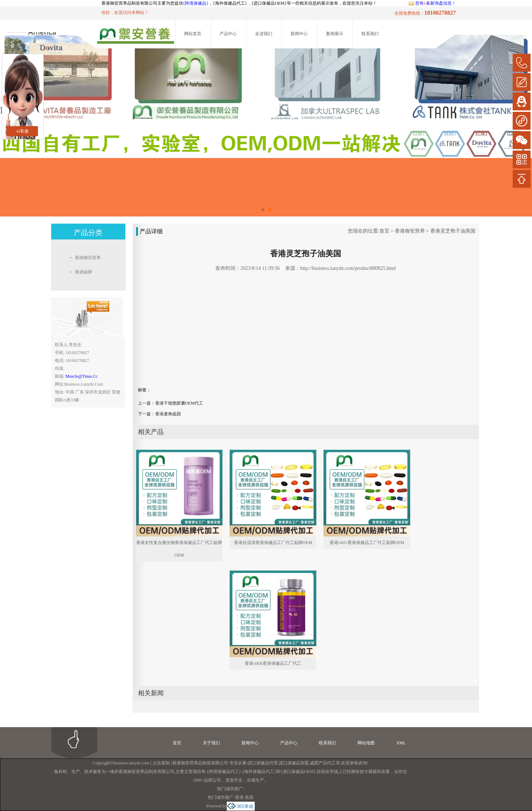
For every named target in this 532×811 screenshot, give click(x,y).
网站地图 (366, 743)
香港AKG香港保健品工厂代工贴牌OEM (367, 543)
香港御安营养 (410, 231)
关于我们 (211, 743)
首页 (384, 231)
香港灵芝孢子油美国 (453, 231)
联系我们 (370, 34)
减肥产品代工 (323, 763)
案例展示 (335, 34)
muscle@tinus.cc (82, 376)
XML (401, 743)
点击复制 (161, 763)
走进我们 (264, 34)
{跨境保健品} (196, 3)
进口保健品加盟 (294, 763)
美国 (249, 797)
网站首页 (193, 34)
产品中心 (228, 34)
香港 (239, 797)
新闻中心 (299, 34)
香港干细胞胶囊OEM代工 (179, 403)
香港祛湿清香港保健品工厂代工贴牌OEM (273, 543)
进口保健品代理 (263, 763)
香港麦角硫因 (168, 414)
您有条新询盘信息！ (432, 3)
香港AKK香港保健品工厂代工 (273, 663)
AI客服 (22, 131)
